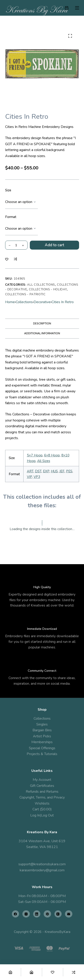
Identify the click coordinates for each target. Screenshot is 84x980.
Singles (42, 724)
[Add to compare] (15, 259)
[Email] (69, 914)
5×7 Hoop (35, 455)
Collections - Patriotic (25, 294)
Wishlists (42, 803)
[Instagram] (26, 914)
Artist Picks (42, 736)
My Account (42, 780)
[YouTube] (58, 914)
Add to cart (54, 245)
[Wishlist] (53, 972)
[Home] (10, 972)
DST (38, 471)
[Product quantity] (16, 245)
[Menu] (77, 8)
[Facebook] (16, 914)
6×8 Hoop (52, 455)
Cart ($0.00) (42, 809)
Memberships (42, 742)
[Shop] (31, 972)
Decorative (42, 302)
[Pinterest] (47, 914)
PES (69, 471)
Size (8, 190)
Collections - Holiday (48, 289)
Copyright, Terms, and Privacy (42, 797)
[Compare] (74, 972)
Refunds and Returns (42, 792)
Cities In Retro (63, 302)
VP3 (37, 477)
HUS (54, 471)
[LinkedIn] (37, 914)
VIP (29, 477)
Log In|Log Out (42, 815)
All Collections (41, 285)
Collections (24, 302)
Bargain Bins (42, 730)
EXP (46, 471)
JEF (62, 471)
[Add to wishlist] (7, 259)
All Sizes (44, 461)
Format (11, 217)
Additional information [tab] (42, 333)
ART (30, 471)
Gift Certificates (42, 786)
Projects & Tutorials (42, 754)
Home (10, 302)
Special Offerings (42, 748)
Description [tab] (42, 324)
